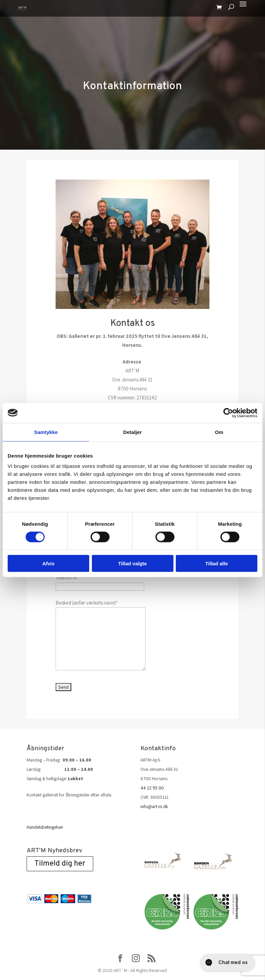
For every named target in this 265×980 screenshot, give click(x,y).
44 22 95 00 (152, 788)
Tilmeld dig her (60, 864)
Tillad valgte (132, 563)
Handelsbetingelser (45, 827)
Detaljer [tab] (132, 432)
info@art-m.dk (154, 806)
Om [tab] (219, 432)
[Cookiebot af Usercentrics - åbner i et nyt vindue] (228, 413)
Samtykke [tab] (46, 432)
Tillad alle (216, 563)
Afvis (48, 563)
